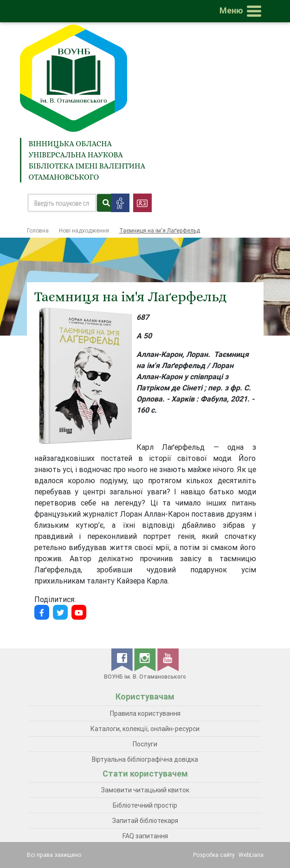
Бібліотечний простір (145, 805)
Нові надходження (84, 230)
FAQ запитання (145, 836)
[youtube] (168, 659)
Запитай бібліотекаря (145, 821)
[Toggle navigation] (242, 11)
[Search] (62, 203)
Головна (38, 230)
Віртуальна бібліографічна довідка (145, 759)
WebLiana (251, 855)
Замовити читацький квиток (145, 790)
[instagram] (146, 659)
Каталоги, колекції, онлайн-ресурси (145, 729)
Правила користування (145, 713)
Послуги (145, 744)
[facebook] (123, 659)
